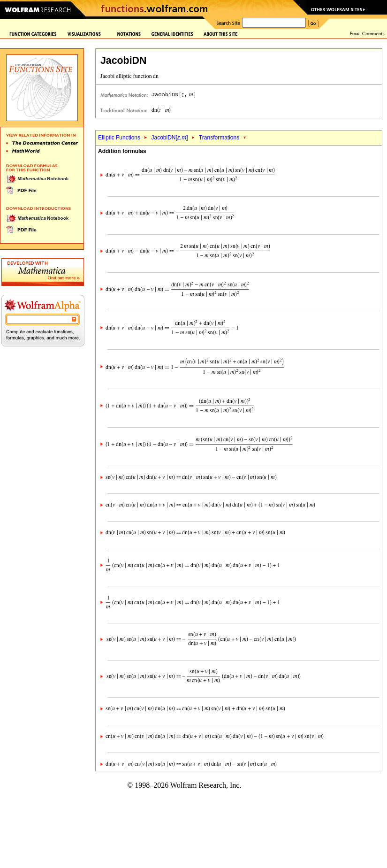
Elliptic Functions (119, 138)
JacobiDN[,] (169, 138)
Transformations (219, 138)
